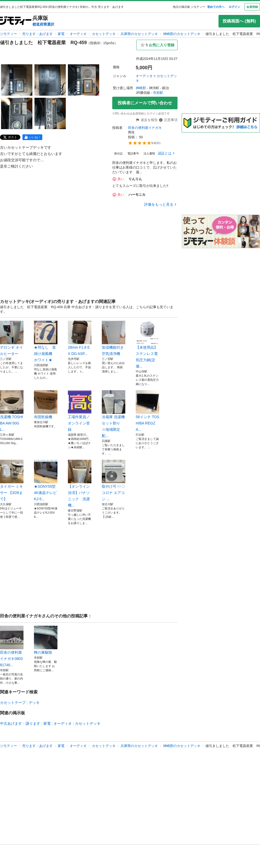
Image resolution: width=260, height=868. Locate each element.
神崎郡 (141, 88)
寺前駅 (158, 93)
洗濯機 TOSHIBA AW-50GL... (12, 411)
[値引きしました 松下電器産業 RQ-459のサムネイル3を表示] (84, 80)
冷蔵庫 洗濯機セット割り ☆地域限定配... (114, 414)
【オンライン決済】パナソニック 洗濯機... (80, 484)
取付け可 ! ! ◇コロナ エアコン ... (114, 480)
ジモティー (8, 34)
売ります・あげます (37, 34)
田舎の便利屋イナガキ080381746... (12, 646)
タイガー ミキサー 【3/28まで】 (12, 480)
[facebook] (32, 137)
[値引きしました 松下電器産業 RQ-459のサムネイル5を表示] (50, 113)
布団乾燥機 (46, 405)
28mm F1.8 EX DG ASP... (80, 338)
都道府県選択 (43, 24)
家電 (61, 34)
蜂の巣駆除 (46, 640)
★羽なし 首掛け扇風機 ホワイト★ (46, 341)
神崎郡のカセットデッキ (182, 34)
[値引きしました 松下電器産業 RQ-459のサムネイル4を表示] (17, 113)
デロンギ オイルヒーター (12, 338)
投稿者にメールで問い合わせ (145, 103)
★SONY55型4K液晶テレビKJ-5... (46, 480)
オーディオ (78, 34)
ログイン (234, 7)
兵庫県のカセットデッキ (139, 34)
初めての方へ (216, 7)
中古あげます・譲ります (20, 723)
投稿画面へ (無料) (239, 21)
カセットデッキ (104, 34)
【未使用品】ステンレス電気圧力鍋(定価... (147, 344)
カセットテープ (13, 703)
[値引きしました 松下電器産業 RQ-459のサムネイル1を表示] (17, 80)
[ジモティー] (16, 21)
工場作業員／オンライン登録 (80, 411)
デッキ (34, 703)
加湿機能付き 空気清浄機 (114, 338)
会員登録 (252, 7)
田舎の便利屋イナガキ (145, 128)
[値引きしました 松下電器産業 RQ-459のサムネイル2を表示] (50, 80)
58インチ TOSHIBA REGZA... (147, 411)
